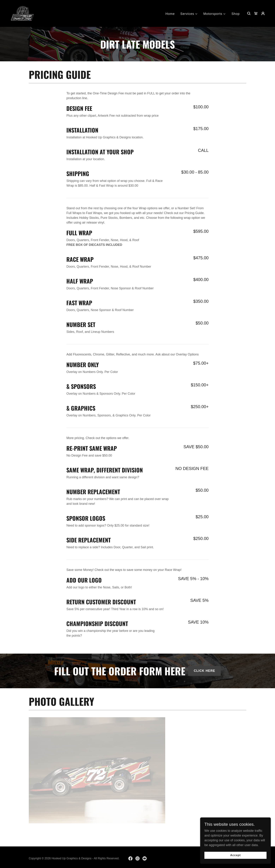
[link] (22, 13)
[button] (189, 14)
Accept (235, 855)
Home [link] (170, 14)
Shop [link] (236, 14)
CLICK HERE (204, 671)
